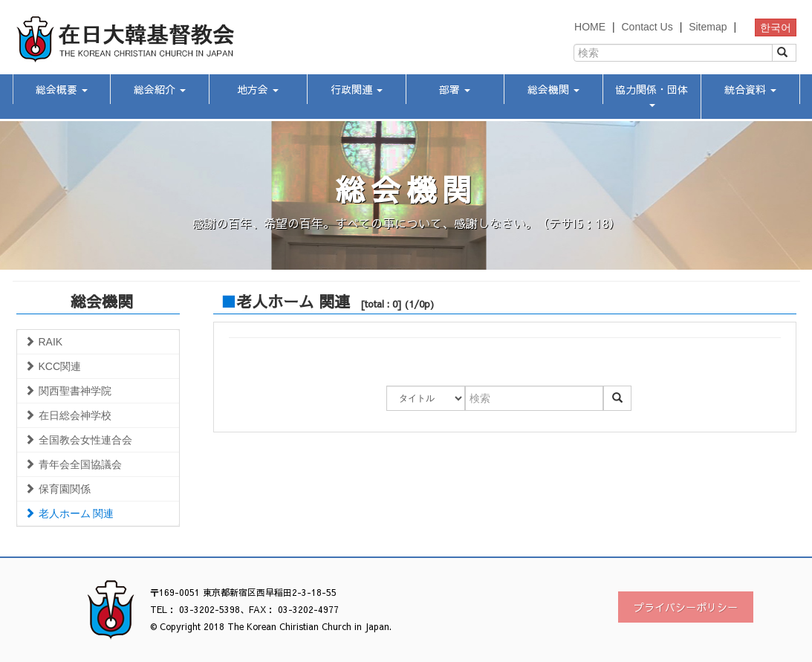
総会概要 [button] (62, 89)
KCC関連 (53, 366)
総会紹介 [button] (160, 89)
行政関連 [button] (357, 89)
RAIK (44, 342)
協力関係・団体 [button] (652, 94)
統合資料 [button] (750, 89)
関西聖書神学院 (68, 391)
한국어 (776, 27)
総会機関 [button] (553, 89)
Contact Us (647, 27)
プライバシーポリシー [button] (686, 607)
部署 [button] (455, 89)
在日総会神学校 (68, 415)
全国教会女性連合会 (78, 440)
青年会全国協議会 (73, 464)
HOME (590, 27)
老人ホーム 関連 (69, 513)
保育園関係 (58, 489)
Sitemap (708, 27)
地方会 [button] (258, 89)
